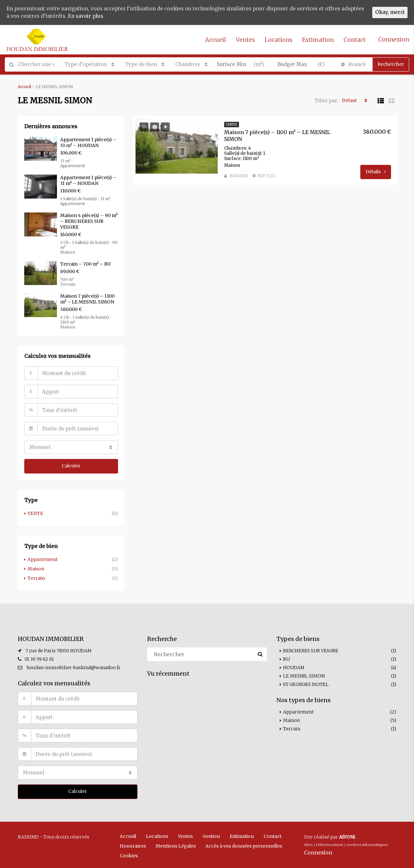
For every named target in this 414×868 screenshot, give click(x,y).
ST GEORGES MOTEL (306, 683)
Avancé (353, 64)
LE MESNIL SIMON (304, 675)
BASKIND (239, 175)
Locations (278, 40)
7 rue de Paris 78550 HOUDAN (58, 649)
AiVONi (347, 835)
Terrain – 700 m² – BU (85, 264)
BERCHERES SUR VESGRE (311, 649)
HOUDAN (294, 666)
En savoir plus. (114, 17)
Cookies (129, 854)
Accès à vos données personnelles (244, 844)
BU (286, 658)
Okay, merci (389, 13)
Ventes (245, 40)
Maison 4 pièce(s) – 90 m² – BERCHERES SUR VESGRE (89, 221)
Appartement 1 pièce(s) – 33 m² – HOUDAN (88, 143)
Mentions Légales (176, 844)
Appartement (43, 559)
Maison (36, 568)
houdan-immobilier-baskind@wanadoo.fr (74, 666)
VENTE (35, 513)
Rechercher (391, 64)
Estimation (318, 40)
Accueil (216, 40)
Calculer (71, 465)
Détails (376, 171)
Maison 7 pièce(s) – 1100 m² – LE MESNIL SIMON (87, 299)
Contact (354, 40)
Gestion (211, 834)
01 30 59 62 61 (39, 658)
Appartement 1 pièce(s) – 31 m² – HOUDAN (88, 180)
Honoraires (133, 844)
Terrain (36, 577)
